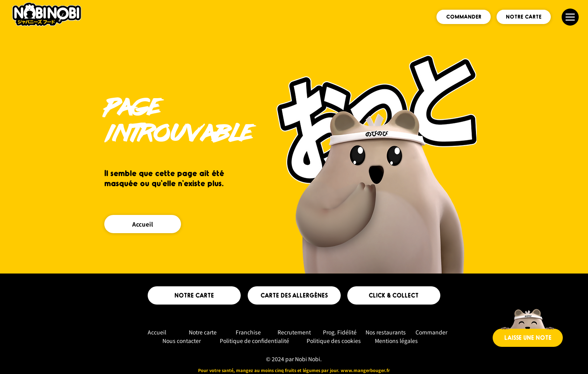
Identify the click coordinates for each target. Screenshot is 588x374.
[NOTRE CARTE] (524, 17)
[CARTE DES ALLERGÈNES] (294, 295)
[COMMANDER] (464, 17)
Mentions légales (396, 341)
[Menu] (570, 17)
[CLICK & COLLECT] (394, 295)
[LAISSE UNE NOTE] (528, 338)
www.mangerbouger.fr (365, 370)
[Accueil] (143, 224)
